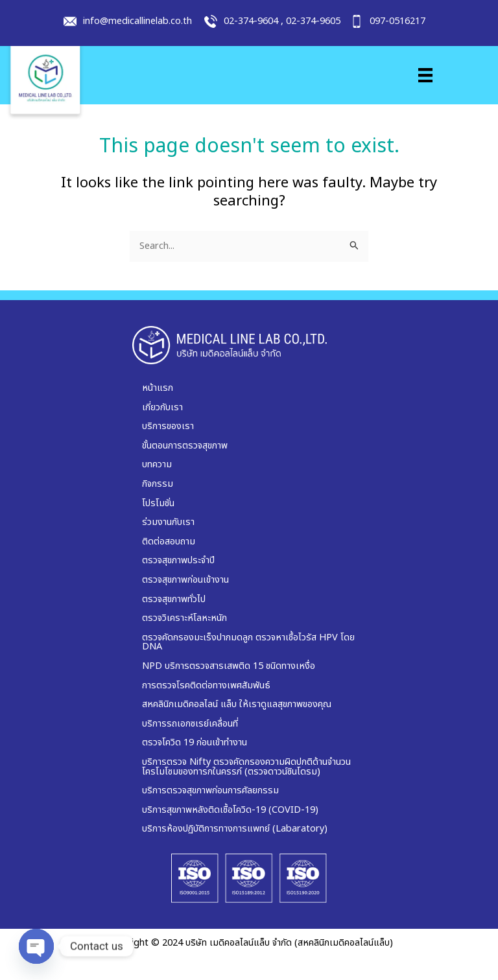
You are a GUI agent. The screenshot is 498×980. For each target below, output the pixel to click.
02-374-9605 (313, 21)
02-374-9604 (251, 21)
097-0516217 (397, 21)
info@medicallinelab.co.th (137, 21)
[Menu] (425, 75)
